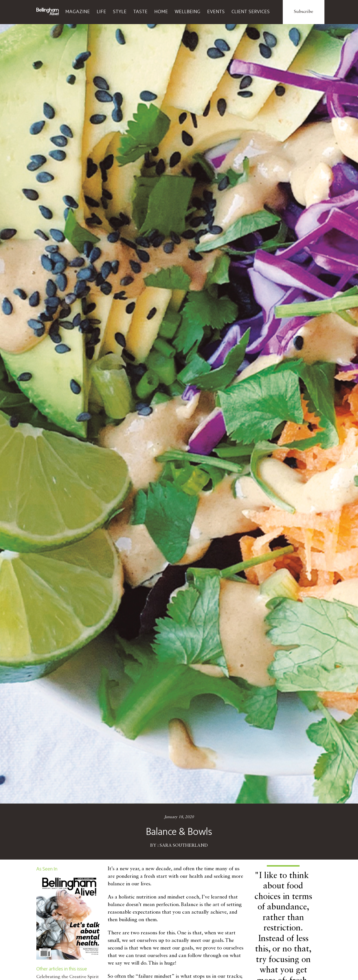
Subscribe (304, 12)
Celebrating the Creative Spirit (68, 977)
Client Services (251, 11)
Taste (141, 11)
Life (102, 11)
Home (161, 11)
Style (120, 11)
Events (216, 11)
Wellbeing (188, 11)
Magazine (78, 11)
